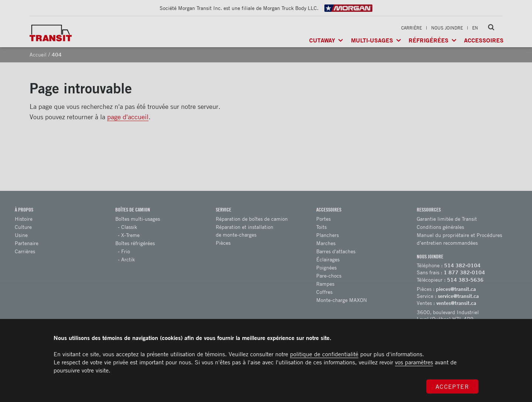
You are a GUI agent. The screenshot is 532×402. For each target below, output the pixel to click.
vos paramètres (414, 362)
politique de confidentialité (324, 354)
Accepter (453, 386)
